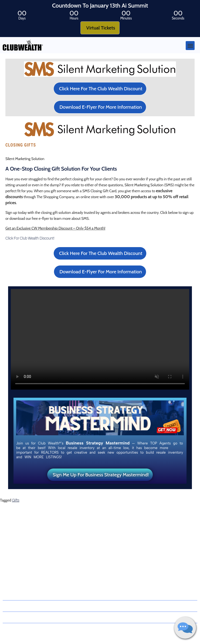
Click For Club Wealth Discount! (30, 238)
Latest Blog (11, 546)
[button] (190, 46)
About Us (12, 527)
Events (8, 555)
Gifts (16, 500)
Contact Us (11, 565)
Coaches (9, 536)
